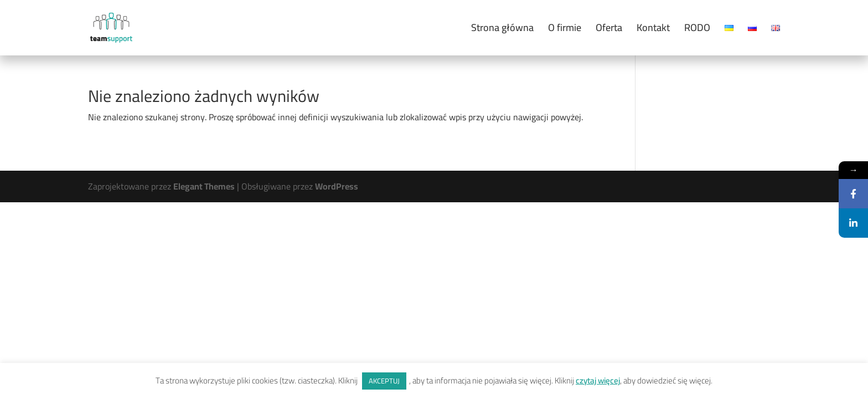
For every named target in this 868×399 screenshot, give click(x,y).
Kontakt (653, 30)
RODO (697, 30)
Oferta (609, 30)
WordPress (337, 186)
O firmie (565, 30)
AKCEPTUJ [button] (384, 381)
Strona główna (502, 30)
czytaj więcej (598, 380)
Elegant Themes (204, 186)
